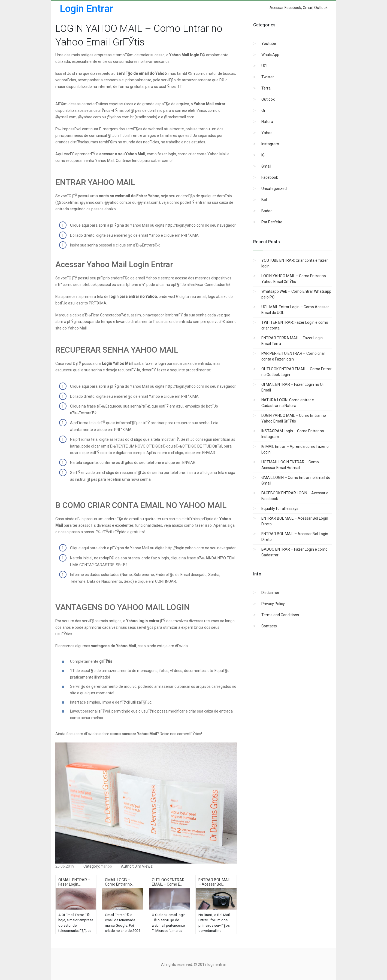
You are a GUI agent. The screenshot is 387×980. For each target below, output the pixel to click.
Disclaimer (270, 593)
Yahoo (267, 133)
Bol (264, 200)
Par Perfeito (272, 222)
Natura (267, 122)
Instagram (270, 144)
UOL (265, 66)
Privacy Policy (273, 604)
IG (263, 155)
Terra (266, 88)
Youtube (269, 44)
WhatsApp (270, 55)
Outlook (268, 99)
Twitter (268, 77)
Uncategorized (274, 189)
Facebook (270, 177)
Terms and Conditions (280, 615)
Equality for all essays (280, 509)
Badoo (267, 211)
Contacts (269, 626)
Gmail (266, 166)
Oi (263, 110)
